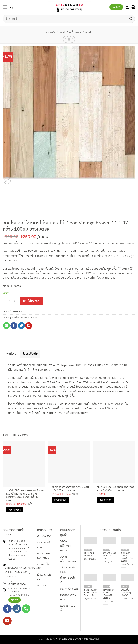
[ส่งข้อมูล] (131, 19)
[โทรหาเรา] (26, 609)
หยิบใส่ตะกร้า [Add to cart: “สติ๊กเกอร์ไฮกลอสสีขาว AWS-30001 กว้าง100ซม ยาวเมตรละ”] (60, 500)
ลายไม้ (89, 32)
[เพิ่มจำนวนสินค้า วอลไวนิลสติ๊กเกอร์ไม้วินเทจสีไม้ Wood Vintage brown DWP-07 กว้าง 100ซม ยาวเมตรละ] (15, 301)
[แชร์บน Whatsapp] (6, 326)
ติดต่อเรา (42, 586)
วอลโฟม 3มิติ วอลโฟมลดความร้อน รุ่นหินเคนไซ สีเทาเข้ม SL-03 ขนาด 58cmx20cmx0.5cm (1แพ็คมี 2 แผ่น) (25, 496)
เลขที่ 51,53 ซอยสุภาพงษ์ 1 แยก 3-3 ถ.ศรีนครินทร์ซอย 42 (19, 545)
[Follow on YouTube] (7, 621)
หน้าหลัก (50, 32)
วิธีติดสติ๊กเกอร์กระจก (66, 546)
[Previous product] (72, 39)
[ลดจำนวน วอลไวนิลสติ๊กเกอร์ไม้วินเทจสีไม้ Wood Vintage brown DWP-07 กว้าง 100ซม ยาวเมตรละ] (5, 301)
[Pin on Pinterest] (29, 326)
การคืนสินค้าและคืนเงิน (45, 556)
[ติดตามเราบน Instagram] (17, 609)
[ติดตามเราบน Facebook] (7, 609)
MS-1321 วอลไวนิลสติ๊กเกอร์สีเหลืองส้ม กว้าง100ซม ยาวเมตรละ (115, 489)
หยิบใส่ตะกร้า (31, 301)
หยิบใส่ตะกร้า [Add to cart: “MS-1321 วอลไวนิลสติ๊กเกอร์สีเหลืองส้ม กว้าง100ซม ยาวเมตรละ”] (105, 500)
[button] (8, 7)
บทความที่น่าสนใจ (109, 530)
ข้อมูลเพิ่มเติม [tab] (32, 354)
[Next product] (66, 39)
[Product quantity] (10, 301)
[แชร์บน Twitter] (21, 326)
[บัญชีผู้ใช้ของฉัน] (127, 7)
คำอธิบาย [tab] (11, 354)
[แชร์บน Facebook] (14, 326)
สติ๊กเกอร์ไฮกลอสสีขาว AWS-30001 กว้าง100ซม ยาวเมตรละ (70, 489)
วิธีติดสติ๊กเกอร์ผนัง (68, 559)
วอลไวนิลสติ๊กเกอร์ (70, 32)
